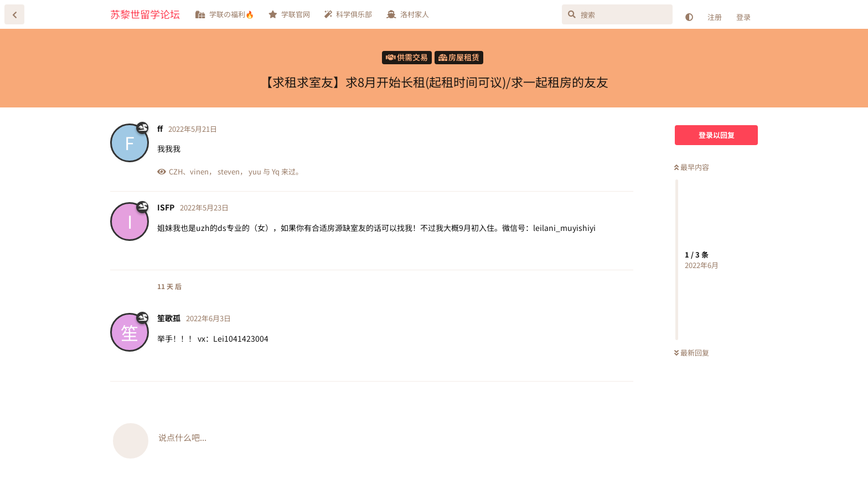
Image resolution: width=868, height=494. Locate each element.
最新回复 (692, 353)
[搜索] (617, 14)
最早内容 (692, 167)
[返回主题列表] (14, 14)
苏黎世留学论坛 (145, 14)
